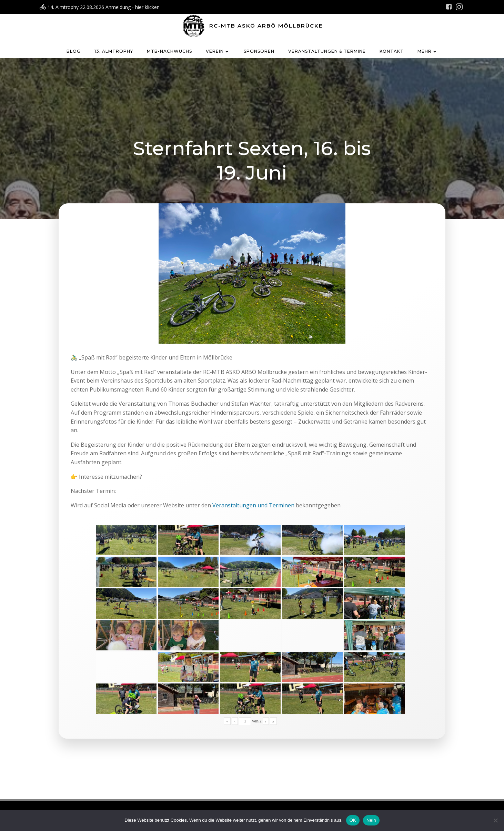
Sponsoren (259, 51)
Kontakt (392, 51)
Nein (371, 820)
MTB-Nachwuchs (169, 51)
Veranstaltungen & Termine (327, 51)
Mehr (428, 51)
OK (353, 820)
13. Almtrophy (114, 51)
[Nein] (495, 820)
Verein (218, 51)
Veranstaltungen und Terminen (253, 505)
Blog (74, 51)
